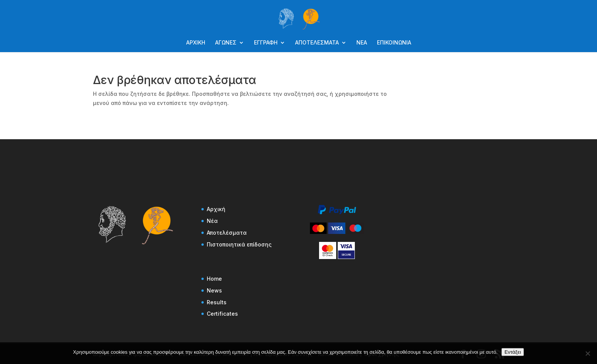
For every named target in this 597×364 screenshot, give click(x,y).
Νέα (212, 221)
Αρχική (216, 209)
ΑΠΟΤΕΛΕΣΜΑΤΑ (317, 43)
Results (217, 302)
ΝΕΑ (362, 43)
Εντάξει (513, 352)
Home (214, 279)
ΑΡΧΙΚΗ (196, 43)
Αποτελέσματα (227, 233)
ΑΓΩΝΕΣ (226, 43)
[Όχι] (587, 353)
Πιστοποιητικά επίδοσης (239, 244)
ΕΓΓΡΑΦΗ (266, 43)
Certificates (222, 314)
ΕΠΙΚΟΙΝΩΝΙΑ (394, 43)
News (214, 290)
